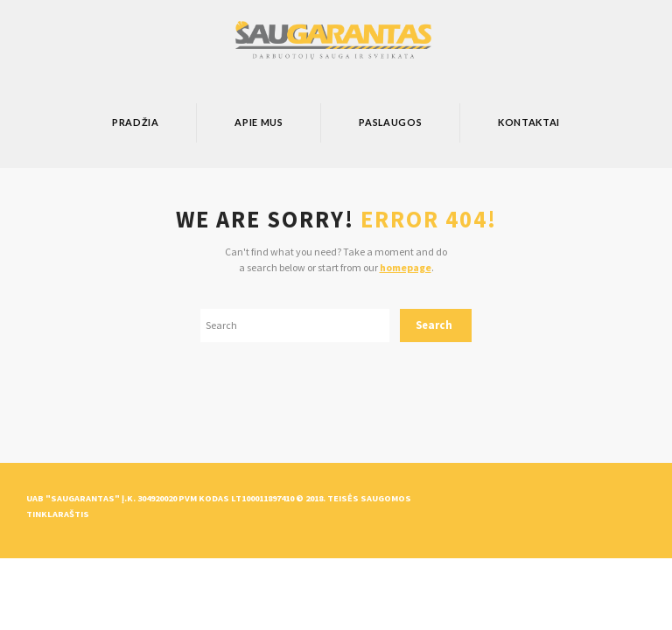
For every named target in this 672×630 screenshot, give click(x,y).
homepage (406, 267)
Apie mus (259, 122)
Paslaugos (390, 122)
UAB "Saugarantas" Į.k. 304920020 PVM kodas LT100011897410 (160, 498)
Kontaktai (529, 122)
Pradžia (136, 122)
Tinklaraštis (58, 514)
